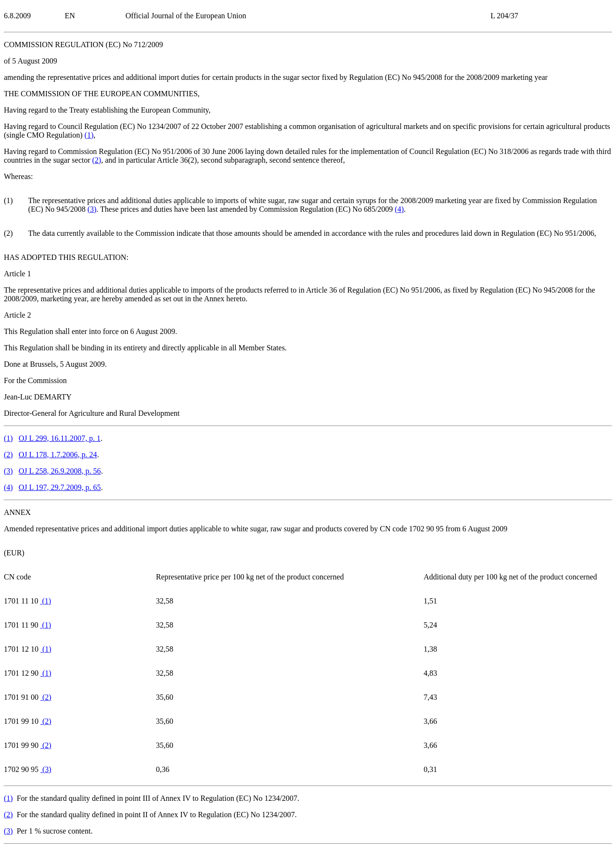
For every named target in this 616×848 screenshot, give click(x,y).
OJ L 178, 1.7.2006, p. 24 (58, 455)
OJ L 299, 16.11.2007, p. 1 (60, 438)
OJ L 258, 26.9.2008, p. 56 (60, 471)
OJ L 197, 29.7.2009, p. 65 (60, 487)
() (89, 135)
